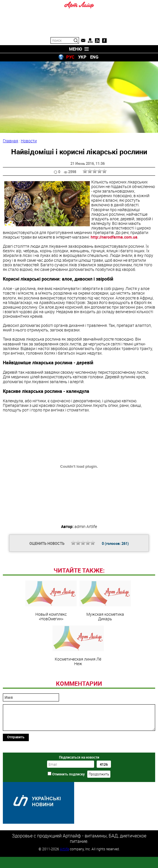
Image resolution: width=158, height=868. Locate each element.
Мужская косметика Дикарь (105, 640)
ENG (94, 57)
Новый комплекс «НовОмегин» (51, 640)
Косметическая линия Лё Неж (78, 685)
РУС (70, 57)
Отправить (16, 776)
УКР (82, 57)
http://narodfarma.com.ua (114, 237)
